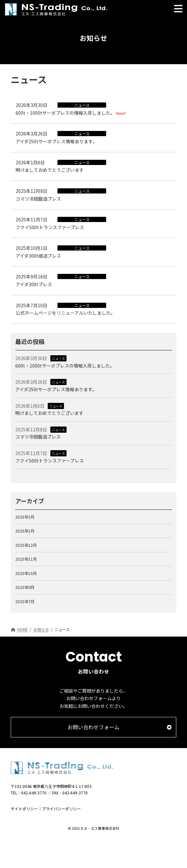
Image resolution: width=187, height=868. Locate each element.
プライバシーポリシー (61, 809)
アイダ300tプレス (34, 284)
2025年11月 (26, 559)
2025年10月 (26, 573)
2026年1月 (25, 531)
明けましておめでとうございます (50, 170)
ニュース (58, 358)
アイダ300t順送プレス (38, 256)
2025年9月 (25, 587)
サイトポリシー (24, 809)
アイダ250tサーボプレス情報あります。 (56, 141)
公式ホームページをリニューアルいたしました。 (65, 313)
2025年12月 (26, 545)
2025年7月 (25, 601)
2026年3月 (25, 517)
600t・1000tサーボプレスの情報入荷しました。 (65, 113)
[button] (93, 727)
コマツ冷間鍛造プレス (38, 199)
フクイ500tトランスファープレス (50, 227)
